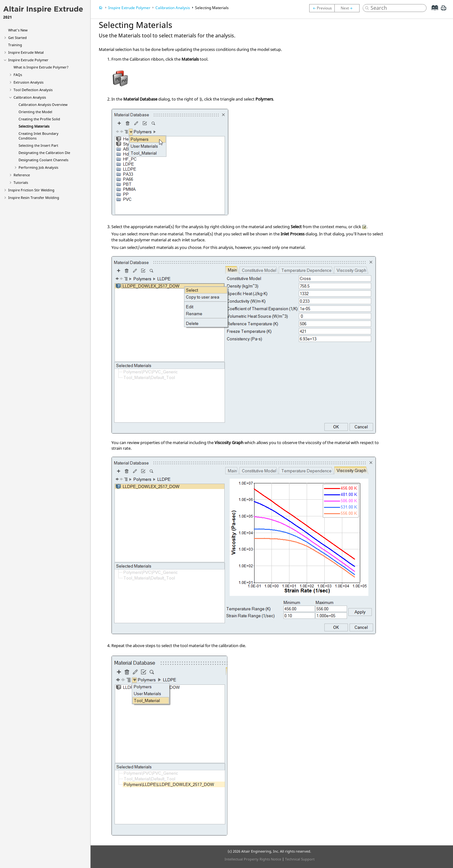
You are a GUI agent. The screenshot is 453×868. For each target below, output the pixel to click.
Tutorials (21, 182)
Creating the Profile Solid (39, 119)
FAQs (18, 75)
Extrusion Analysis (28, 82)
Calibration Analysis (30, 97)
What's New (18, 30)
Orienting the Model (35, 112)
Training (15, 45)
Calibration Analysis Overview (43, 104)
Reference (22, 175)
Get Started (17, 38)
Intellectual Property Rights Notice (253, 859)
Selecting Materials (34, 126)
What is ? (41, 67)
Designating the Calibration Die (44, 153)
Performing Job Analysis (38, 167)
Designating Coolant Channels (43, 160)
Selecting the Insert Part (38, 145)
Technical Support (300, 859)
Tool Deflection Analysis (33, 90)
